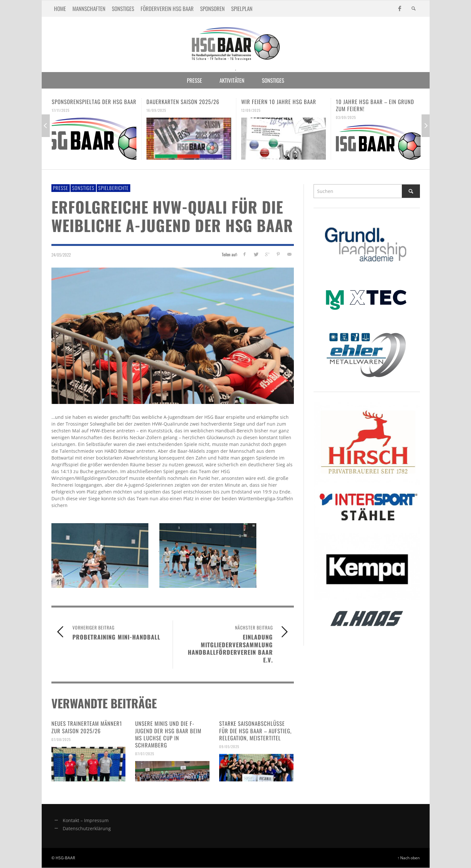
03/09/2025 (346, 117)
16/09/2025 (156, 110)
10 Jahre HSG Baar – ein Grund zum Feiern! (375, 105)
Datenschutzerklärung (87, 828)
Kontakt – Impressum (86, 820)
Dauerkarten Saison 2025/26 (183, 102)
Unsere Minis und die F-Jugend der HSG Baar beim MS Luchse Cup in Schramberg (168, 734)
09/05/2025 (229, 746)
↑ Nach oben (409, 858)
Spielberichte (113, 188)
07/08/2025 (61, 739)
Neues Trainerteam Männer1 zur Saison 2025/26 (87, 727)
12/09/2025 (251, 110)
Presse (61, 188)
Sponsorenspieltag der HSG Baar (94, 102)
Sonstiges (83, 188)
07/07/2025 (145, 754)
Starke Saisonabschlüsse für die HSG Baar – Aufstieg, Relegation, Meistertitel (255, 730)
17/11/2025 (61, 110)
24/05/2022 (61, 254)
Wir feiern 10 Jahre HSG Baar (279, 102)
